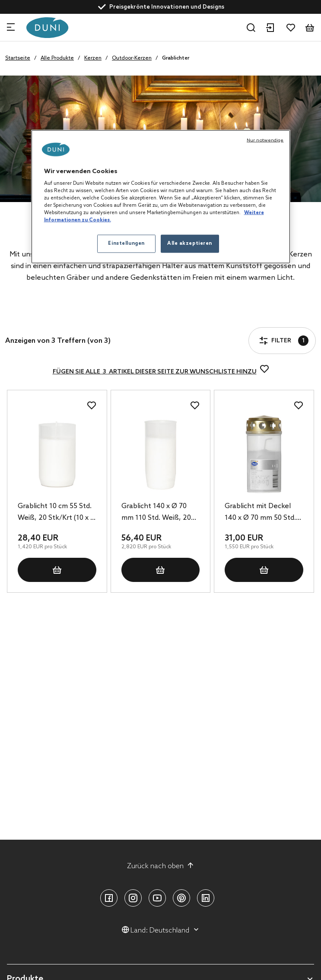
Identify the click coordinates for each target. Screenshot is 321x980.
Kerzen (93, 58)
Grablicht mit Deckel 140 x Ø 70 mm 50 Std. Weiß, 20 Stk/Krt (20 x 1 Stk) (263, 513)
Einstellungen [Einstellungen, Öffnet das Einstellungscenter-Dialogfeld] (126, 243)
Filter (30, 316)
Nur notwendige (265, 140)
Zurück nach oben (160, 866)
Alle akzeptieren (190, 243)
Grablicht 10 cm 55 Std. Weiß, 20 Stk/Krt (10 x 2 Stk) (56, 513)
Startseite (18, 58)
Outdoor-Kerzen (132, 58)
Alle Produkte (57, 58)
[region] (161, 197)
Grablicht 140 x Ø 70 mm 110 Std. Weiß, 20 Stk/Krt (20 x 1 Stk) (156, 513)
